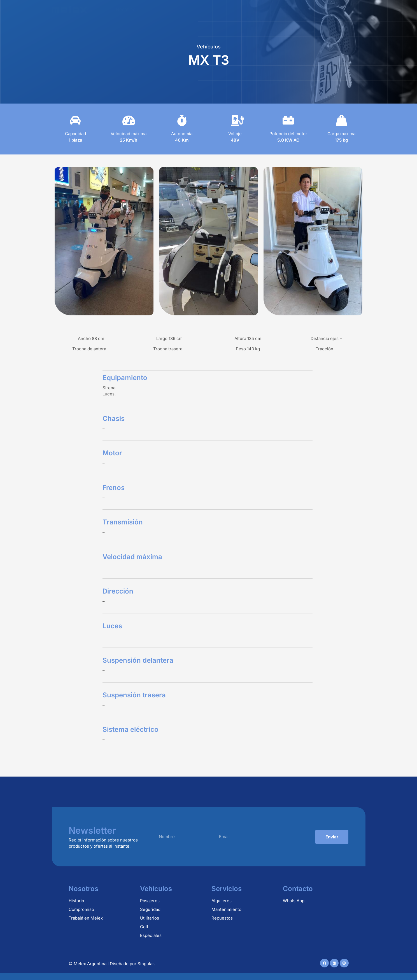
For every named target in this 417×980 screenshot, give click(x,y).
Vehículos (160, 9)
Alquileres (195, 9)
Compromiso (81, 909)
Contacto (343, 9)
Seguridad (150, 909)
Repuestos (231, 9)
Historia (76, 901)
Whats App (294, 901)
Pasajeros (150, 901)
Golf (144, 927)
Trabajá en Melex (86, 918)
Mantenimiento (272, 9)
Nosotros (126, 9)
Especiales (151, 935)
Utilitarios (150, 918)
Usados (311, 9)
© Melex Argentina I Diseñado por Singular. (112, 964)
